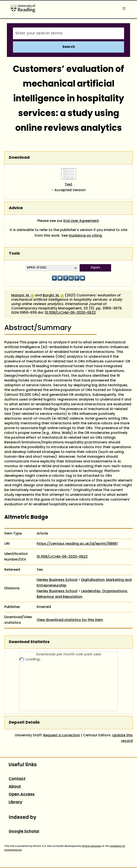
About (15, 787)
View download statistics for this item (70, 620)
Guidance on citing (85, 236)
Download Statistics (29, 642)
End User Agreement (81, 221)
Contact (17, 779)
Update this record (122, 738)
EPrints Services (91, 846)
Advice (16, 208)
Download (19, 158)
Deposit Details (24, 723)
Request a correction (62, 735)
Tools (14, 254)
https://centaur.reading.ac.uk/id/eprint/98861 (77, 544)
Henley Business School (57, 580)
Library (15, 802)
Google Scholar (24, 832)
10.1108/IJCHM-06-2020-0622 (70, 313)
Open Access (22, 794)
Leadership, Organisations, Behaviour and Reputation (82, 594)
